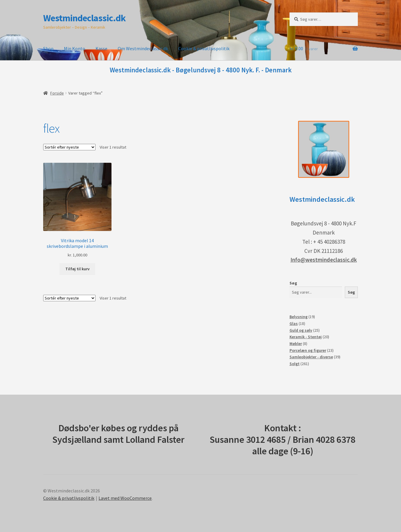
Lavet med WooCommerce (125, 498)
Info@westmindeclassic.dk (324, 260)
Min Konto (75, 48)
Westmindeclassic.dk (84, 18)
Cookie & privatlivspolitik (204, 48)
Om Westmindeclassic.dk (143, 48)
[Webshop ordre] (69, 147)
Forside (57, 93)
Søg (293, 283)
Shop (48, 48)
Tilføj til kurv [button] (77, 269)
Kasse (101, 48)
